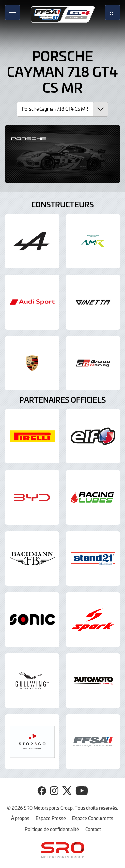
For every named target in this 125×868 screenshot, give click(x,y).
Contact (93, 829)
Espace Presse (51, 818)
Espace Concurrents (93, 818)
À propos (20, 818)
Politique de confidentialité (52, 829)
